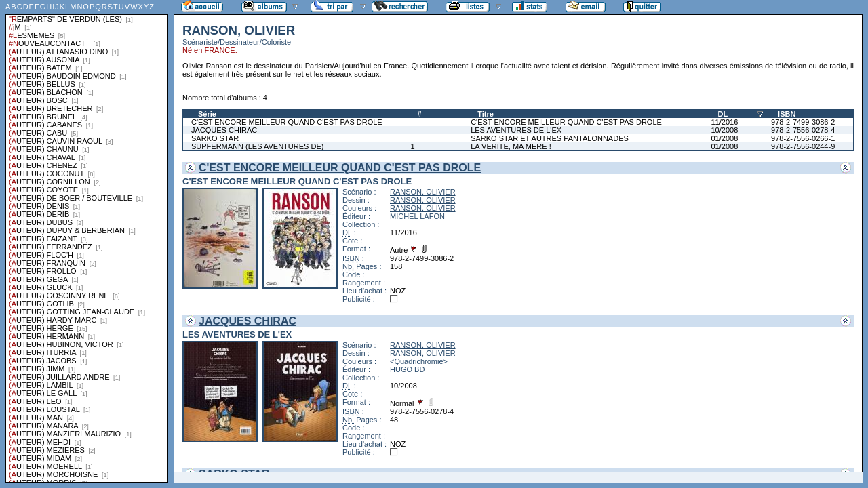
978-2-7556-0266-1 (803, 138)
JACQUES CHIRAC (224, 130)
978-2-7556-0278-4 (803, 130)
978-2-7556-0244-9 (803, 146)
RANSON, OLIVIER (423, 192)
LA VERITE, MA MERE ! (511, 146)
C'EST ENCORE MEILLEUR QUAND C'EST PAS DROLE (287, 122)
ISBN (787, 114)
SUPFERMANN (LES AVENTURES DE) (257, 146)
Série (207, 114)
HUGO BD (407, 369)
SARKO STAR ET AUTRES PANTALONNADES (550, 138)
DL (723, 114)
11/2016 (725, 122)
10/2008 (725, 130)
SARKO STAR (215, 138)
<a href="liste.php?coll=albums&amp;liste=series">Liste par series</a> (87, 241)
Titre (486, 114)
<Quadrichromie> (419, 361)
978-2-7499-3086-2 (803, 122)
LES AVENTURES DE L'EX (516, 130)
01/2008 (725, 138)
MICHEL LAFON (417, 216)
